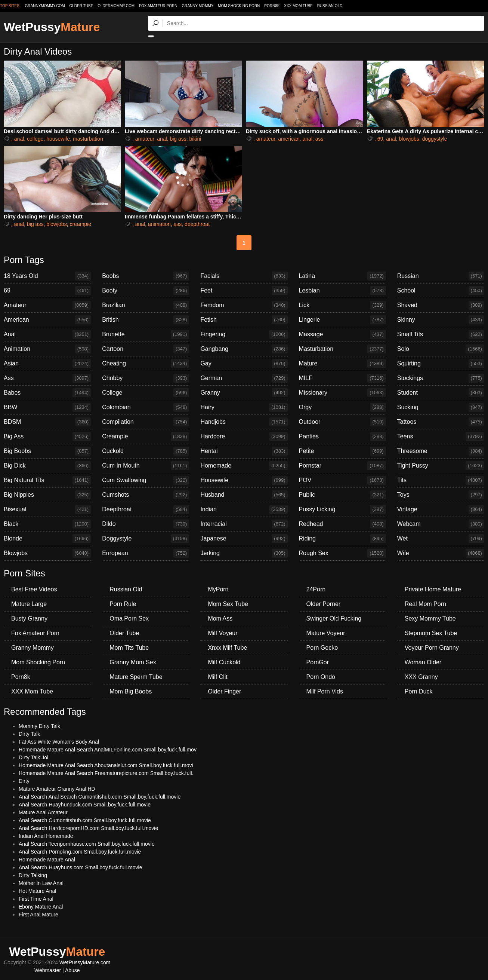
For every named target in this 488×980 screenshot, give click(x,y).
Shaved (441, 305)
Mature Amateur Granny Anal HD (57, 789)
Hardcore (244, 437)
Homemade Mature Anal (47, 860)
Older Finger (224, 691)
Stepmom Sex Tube (431, 633)
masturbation (88, 139)
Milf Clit (217, 677)
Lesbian (342, 291)
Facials (244, 276)
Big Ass (47, 437)
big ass (178, 139)
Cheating (146, 364)
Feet (244, 291)
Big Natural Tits (47, 480)
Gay (244, 364)
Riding (342, 539)
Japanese (244, 539)
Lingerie (342, 320)
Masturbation (342, 349)
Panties (342, 437)
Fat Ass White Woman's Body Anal (59, 742)
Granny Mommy (197, 6)
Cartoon (146, 349)
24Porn (316, 589)
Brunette (146, 334)
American (47, 320)
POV (342, 480)
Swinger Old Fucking (334, 618)
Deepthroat (146, 509)
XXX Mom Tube (298, 6)
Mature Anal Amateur (43, 812)
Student (441, 393)
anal (19, 139)
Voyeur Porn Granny (432, 648)
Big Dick (47, 466)
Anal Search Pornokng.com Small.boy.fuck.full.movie (80, 852)
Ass (47, 378)
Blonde (47, 539)
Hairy (244, 407)
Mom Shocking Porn (239, 6)
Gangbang (244, 349)
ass (319, 139)
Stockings (441, 378)
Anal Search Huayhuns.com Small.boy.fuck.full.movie (80, 867)
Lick (342, 305)
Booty (146, 291)
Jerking (244, 553)
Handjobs (244, 422)
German (244, 378)
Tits (441, 480)
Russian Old (330, 6)
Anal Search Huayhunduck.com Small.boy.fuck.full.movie (85, 805)
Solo (441, 349)
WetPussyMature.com (85, 962)
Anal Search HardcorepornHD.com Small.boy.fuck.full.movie (88, 828)
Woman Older (423, 662)
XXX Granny (421, 677)
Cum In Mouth (146, 466)
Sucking (441, 407)
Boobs (146, 276)
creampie (80, 224)
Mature (342, 364)
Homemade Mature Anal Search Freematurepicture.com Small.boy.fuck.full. (106, 773)
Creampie (146, 437)
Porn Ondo (321, 677)
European (146, 553)
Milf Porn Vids (325, 691)
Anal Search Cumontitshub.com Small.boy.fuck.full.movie (85, 820)
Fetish (244, 320)
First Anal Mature (38, 915)
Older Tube (124, 633)
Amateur (47, 305)
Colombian (146, 407)
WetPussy (52, 27)
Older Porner (324, 604)
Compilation (146, 422)
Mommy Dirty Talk (39, 726)
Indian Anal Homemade (46, 836)
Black (47, 524)
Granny (244, 393)
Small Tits (441, 334)
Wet (441, 539)
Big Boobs (47, 451)
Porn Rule (123, 604)
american (289, 139)
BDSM (47, 422)
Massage (342, 334)
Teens (441, 437)
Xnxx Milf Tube (227, 648)
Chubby (146, 378)
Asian (47, 364)
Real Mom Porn (425, 604)
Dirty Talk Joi (33, 757)
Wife (441, 553)
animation (159, 224)
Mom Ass (220, 618)
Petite (342, 451)
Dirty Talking (33, 875)
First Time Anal (36, 899)
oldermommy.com (116, 6)
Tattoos (441, 422)
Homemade (244, 466)
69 (380, 139)
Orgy (342, 407)
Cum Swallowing (146, 480)
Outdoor (342, 422)
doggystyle (435, 139)
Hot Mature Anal (37, 891)
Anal (47, 334)
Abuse (72, 970)
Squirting (441, 364)
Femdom (244, 305)
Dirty (24, 781)
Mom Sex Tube (228, 604)
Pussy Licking (342, 509)
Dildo (146, 524)
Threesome (441, 451)
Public (342, 495)
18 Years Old (47, 276)
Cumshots (146, 495)
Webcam (441, 524)
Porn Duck (419, 691)
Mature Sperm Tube (136, 677)
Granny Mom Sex (133, 662)
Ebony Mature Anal (41, 907)
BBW (47, 407)
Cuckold (146, 451)
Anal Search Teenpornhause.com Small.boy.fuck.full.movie (87, 844)
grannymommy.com (45, 6)
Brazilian (146, 305)
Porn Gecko (322, 648)
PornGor (318, 662)
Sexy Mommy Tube (430, 618)
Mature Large (29, 604)
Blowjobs (47, 553)
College (146, 393)
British (146, 320)
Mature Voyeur (326, 633)
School (441, 291)
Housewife (244, 480)
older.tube (81, 6)
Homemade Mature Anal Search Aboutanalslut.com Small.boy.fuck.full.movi (106, 765)
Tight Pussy (441, 466)
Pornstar (342, 466)
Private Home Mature (433, 589)
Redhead (342, 524)
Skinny (441, 320)
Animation (47, 349)
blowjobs (409, 139)
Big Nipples (47, 495)
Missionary (342, 393)
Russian (441, 276)
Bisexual (47, 509)
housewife (58, 139)
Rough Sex (342, 553)
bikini (195, 139)
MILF (342, 378)
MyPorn (218, 589)
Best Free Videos (34, 589)
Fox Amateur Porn (158, 6)
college (35, 139)
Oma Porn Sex (129, 618)
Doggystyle (146, 539)
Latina (342, 276)
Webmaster (48, 970)
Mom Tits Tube (129, 648)
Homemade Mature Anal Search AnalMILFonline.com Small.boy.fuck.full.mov (108, 750)
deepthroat (197, 224)
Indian (244, 509)
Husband (244, 495)
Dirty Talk (29, 734)
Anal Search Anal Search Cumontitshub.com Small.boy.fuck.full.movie (100, 797)
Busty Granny (29, 618)
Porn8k (272, 6)
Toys (441, 495)
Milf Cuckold (224, 662)
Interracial (244, 524)
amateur (145, 139)
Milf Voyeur (223, 633)
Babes (47, 393)
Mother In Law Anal (41, 883)
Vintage (441, 509)
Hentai (244, 451)
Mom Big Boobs (131, 691)
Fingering (244, 334)
